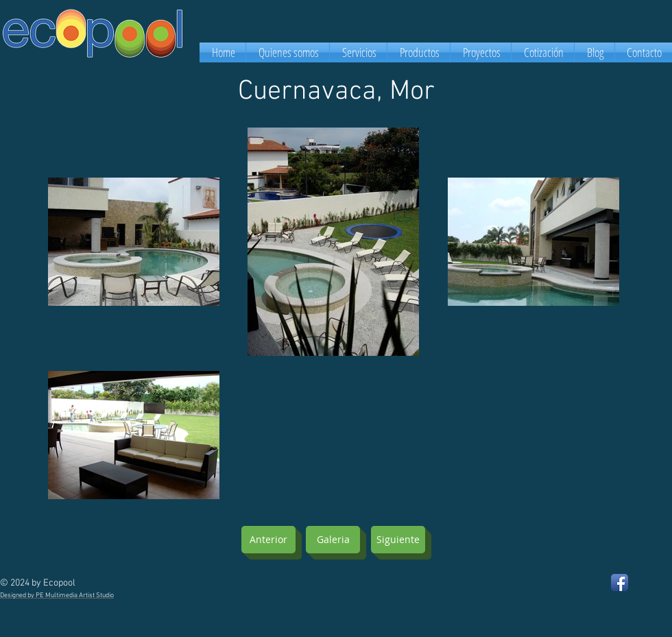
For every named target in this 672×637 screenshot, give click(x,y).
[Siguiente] (398, 540)
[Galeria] (333, 540)
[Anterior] (268, 540)
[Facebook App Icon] (620, 582)
